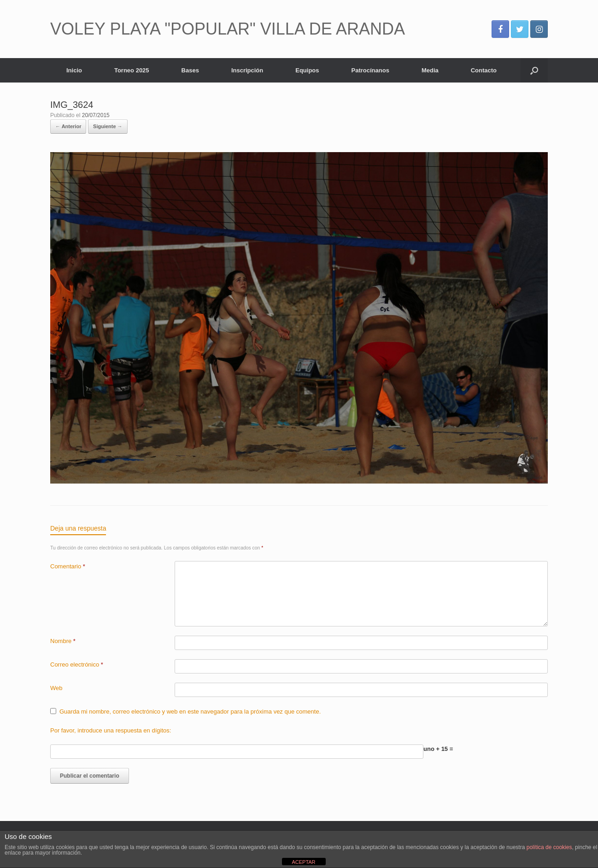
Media (430, 70)
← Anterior (68, 126)
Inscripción (247, 70)
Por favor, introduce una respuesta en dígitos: (111, 730)
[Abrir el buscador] (534, 70)
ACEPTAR (303, 862)
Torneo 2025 (132, 70)
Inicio (74, 70)
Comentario (68, 566)
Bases (190, 70)
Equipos (307, 70)
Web (56, 688)
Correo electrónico (77, 664)
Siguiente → (108, 126)
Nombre (63, 641)
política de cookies (549, 847)
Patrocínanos (370, 70)
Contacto (484, 70)
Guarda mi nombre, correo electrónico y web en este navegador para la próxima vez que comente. (190, 712)
